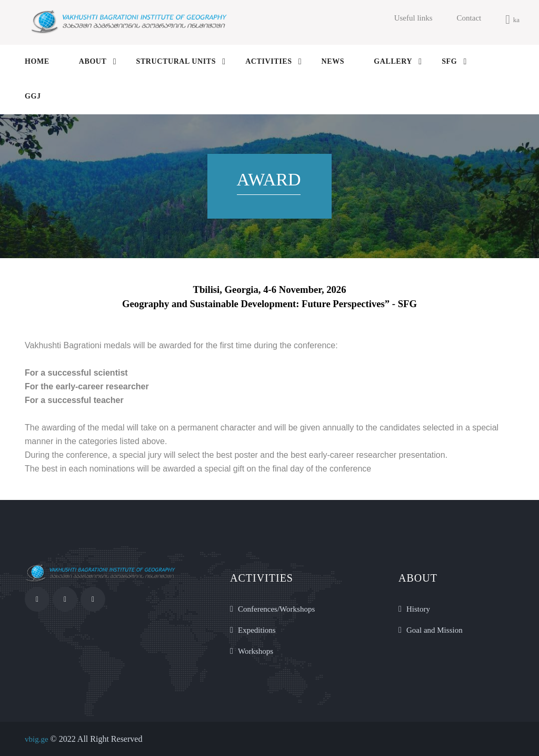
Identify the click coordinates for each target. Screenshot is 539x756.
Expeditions (257, 630)
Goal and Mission (435, 630)
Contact (469, 18)
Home (37, 61)
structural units (176, 61)
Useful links (413, 18)
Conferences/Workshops (276, 609)
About (93, 61)
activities (268, 61)
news (333, 61)
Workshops (256, 651)
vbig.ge (37, 739)
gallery (393, 61)
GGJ (33, 96)
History (418, 609)
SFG (449, 61)
